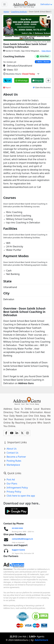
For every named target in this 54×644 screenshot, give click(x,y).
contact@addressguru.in (22, 539)
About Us (12, 449)
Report (7, 88)
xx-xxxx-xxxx (17, 528)
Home (6, 12)
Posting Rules (14, 461)
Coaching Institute (19, 12)
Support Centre (19, 550)
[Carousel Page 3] (29, 39)
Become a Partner (16, 457)
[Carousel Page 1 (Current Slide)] (21, 39)
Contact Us (12, 453)
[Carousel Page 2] (25, 39)
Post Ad (11, 480)
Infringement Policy (17, 488)
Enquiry (37, 80)
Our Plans (12, 484)
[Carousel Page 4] (32, 39)
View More (46, 51)
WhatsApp (22, 80)
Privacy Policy (14, 492)
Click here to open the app (21, 496)
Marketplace (13, 465)
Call (8, 80)
